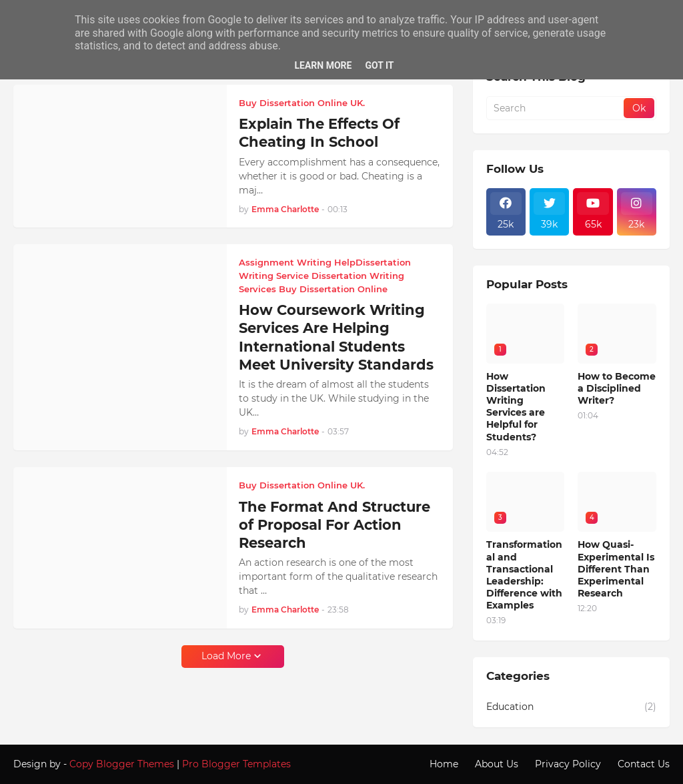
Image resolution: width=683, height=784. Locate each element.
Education (571, 707)
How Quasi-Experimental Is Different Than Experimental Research (616, 569)
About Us (497, 764)
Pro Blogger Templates (236, 764)
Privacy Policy (568, 764)
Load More (226, 656)
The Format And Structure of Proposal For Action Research (334, 525)
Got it (379, 65)
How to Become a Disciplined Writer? (617, 388)
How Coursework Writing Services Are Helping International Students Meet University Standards (336, 337)
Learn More (323, 65)
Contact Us (644, 764)
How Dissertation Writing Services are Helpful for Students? (516, 407)
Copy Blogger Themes (122, 764)
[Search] (556, 108)
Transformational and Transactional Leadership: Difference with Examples (524, 575)
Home (444, 764)
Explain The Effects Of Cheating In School (319, 133)
